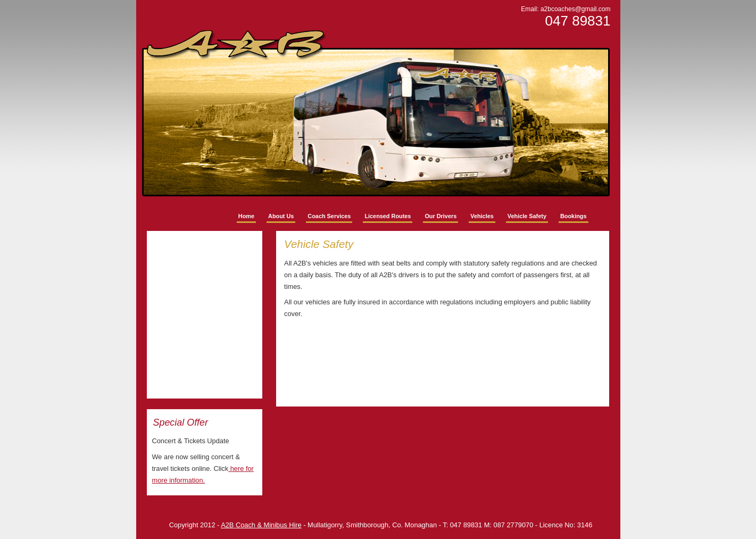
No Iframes (205, 315)
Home (246, 216)
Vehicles (482, 216)
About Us (281, 216)
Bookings (574, 216)
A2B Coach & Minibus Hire (261, 525)
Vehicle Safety (527, 216)
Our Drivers (441, 216)
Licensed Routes (388, 216)
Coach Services (329, 216)
